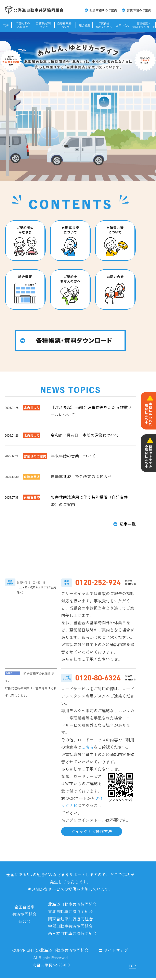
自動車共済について (44, 25)
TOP (6, 25)
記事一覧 (128, 524)
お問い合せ (123, 25)
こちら (88, 747)
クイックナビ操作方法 (92, 831)
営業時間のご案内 (139, 10)
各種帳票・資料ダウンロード (144, 25)
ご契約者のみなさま (23, 25)
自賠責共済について (66, 25)
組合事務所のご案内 (103, 10)
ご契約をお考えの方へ (104, 25)
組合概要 (85, 25)
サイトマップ (116, 950)
